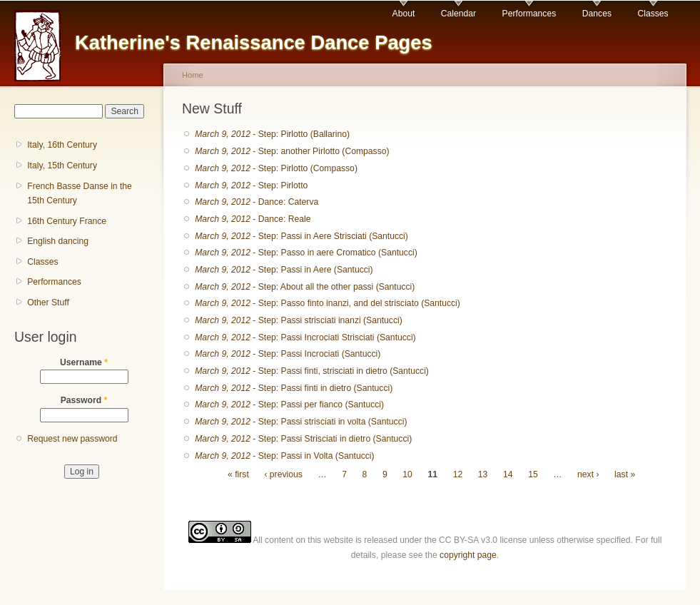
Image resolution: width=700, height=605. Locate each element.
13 (483, 474)
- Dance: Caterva (257, 202)
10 (407, 474)
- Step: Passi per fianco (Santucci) (289, 405)
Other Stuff (48, 302)
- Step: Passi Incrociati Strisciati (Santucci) (305, 337)
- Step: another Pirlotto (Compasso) (292, 151)
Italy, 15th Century (62, 166)
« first (238, 474)
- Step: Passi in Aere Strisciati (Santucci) (301, 236)
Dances (597, 14)
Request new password (72, 439)
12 (458, 474)
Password (84, 400)
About (404, 14)
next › (588, 474)
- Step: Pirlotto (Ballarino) (272, 134)
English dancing (58, 241)
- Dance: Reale (253, 219)
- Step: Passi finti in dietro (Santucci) (294, 388)
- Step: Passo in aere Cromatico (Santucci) (306, 253)
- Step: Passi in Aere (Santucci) (284, 270)
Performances (529, 14)
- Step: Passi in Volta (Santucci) (284, 456)
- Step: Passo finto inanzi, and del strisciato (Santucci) (328, 303)
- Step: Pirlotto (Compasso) (276, 168)
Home (193, 75)
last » (625, 474)
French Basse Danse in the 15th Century (80, 194)
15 (533, 474)
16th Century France (67, 221)
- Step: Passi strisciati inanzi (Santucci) (299, 320)
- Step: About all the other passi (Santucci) (305, 287)
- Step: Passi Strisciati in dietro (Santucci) (303, 439)
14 (508, 474)
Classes (653, 14)
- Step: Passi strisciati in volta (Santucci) (301, 422)
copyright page (468, 555)
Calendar (458, 14)
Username (84, 362)
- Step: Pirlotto (251, 185)
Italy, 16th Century (62, 145)
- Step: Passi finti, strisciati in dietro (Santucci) (312, 371)
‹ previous (283, 474)
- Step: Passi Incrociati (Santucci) (288, 354)
